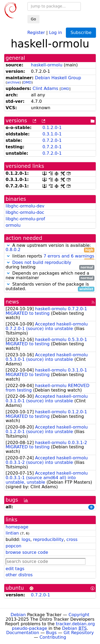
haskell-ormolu (47, 65)
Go (33, 19)
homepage (17, 527)
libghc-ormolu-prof (25, 219)
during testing (50, 265)
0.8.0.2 (13, 250)
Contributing (53, 637)
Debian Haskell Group (58, 78)
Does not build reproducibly (42, 262)
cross (72, 539)
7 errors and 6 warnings (69, 256)
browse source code (27, 552)
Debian (18, 615)
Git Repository (79, 633)
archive (13, 82)
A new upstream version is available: (50, 248)
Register (36, 32)
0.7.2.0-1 (52, 140)
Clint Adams (45, 88)
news (12, 302)
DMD (27, 82)
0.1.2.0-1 (52, 128)
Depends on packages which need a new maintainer (50, 276)
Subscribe (81, 33)
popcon (13, 546)
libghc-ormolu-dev (25, 206)
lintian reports (50, 256)
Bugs (51, 633)
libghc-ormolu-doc (25, 212)
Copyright (79, 615)
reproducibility (48, 539)
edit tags (15, 569)
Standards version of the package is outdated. (50, 287)
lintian (12, 533)
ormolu (13, 225)
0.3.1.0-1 (52, 134)
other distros (19, 575)
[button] (8, 245)
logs (26, 539)
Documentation (23, 633)
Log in (55, 32)
